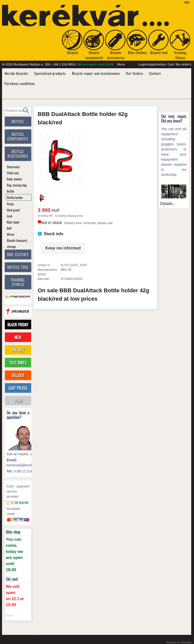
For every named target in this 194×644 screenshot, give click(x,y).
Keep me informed (63, 248)
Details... (168, 204)
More (121, 64)
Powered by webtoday (179, 642)
